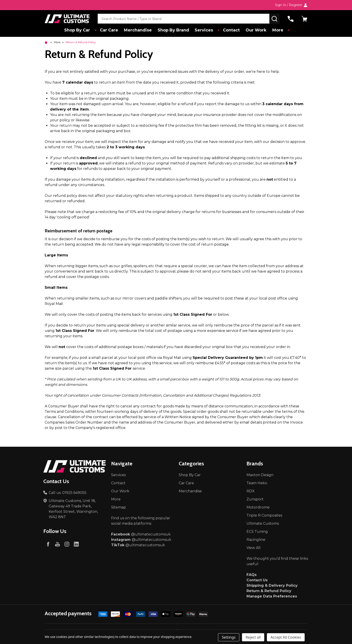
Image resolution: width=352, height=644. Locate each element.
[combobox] (184, 19)
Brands (255, 463)
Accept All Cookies (286, 637)
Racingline (256, 540)
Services (206, 30)
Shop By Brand (175, 30)
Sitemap (119, 507)
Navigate (122, 463)
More (278, 30)
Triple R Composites (264, 515)
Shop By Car (80, 30)
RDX (251, 491)
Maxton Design (260, 475)
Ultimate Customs (263, 523)
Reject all (253, 637)
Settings (229, 637)
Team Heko (257, 483)
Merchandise (139, 30)
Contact (231, 30)
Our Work (256, 30)
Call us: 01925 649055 (68, 493)
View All (254, 548)
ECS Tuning (257, 532)
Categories (191, 463)
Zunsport (255, 499)
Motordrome (258, 507)
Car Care (110, 30)
